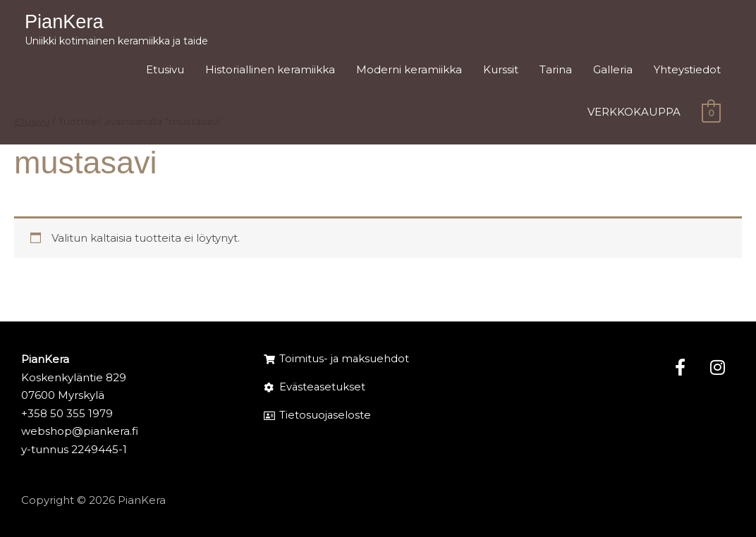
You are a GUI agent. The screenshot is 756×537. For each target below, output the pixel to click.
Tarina (556, 72)
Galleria (613, 72)
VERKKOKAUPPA (634, 115)
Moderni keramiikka (409, 72)
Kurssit (501, 72)
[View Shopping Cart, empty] (711, 115)
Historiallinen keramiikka (270, 72)
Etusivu (165, 72)
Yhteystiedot (687, 72)
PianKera (68, 23)
